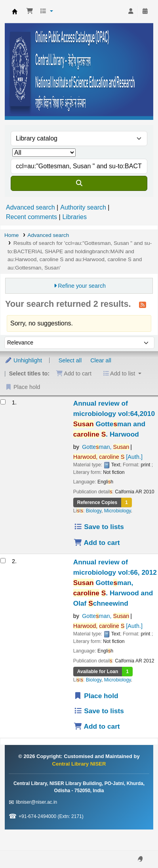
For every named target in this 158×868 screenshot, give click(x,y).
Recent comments (31, 217)
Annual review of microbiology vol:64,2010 (114, 419)
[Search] (79, 183)
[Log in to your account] (131, 12)
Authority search (83, 207)
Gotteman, (106, 447)
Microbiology (118, 511)
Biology (94, 511)
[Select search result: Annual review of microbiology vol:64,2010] (3, 402)
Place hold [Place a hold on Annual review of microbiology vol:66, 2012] (96, 696)
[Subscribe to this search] (143, 304)
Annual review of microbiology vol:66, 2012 (115, 583)
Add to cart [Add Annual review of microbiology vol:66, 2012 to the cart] (97, 726)
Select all (70, 360)
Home (11, 235)
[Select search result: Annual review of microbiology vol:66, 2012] (3, 561)
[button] (30, 12)
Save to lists (99, 527)
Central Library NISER (15, 12)
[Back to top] (134, 844)
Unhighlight (23, 360)
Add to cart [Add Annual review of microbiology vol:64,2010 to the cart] (97, 543)
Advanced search (30, 207)
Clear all (101, 360)
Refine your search (82, 286)
